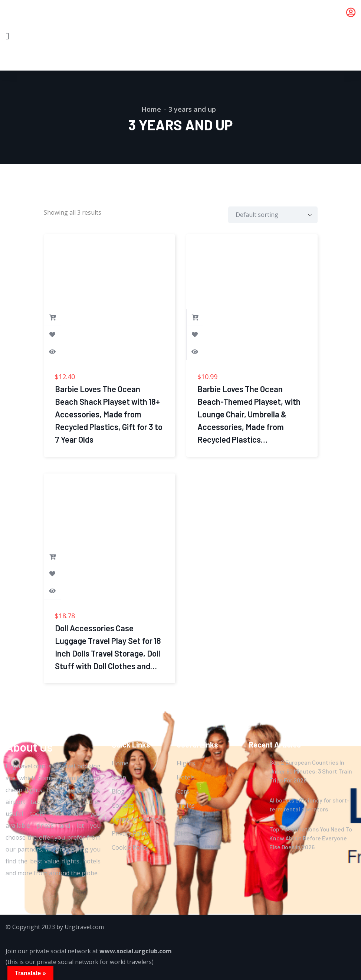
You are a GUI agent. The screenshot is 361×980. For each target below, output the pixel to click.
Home (151, 109)
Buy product (53, 318)
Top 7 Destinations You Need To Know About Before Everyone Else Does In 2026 (311, 838)
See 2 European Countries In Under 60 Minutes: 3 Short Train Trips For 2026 (311, 771)
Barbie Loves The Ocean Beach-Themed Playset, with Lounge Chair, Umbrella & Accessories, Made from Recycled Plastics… (249, 414)
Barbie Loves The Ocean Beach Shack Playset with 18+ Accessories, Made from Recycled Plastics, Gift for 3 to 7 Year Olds (109, 414)
